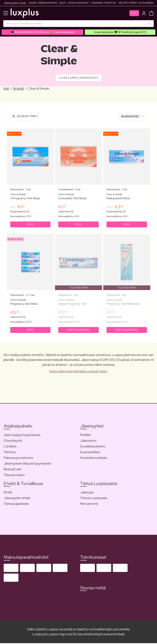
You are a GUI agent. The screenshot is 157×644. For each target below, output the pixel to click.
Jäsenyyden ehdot (17, 499)
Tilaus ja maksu (14, 476)
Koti (6, 89)
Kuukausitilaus (90, 453)
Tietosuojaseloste (16, 504)
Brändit (19, 89)
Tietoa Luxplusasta (94, 499)
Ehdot (8, 493)
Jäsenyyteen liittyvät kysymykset (27, 464)
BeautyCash (13, 470)
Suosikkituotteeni (93, 447)
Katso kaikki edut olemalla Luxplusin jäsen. (79, 372)
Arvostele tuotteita (94, 459)
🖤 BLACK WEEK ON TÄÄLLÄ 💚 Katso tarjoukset (42, 32)
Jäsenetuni (88, 441)
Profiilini (86, 436)
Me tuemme (89, 504)
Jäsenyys (87, 493)
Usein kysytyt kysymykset (22, 436)
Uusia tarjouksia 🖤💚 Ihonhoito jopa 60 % (120, 32)
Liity (134, 13)
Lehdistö (10, 447)
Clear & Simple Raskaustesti (78, 78)
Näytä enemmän (78, 331)
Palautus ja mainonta (18, 459)
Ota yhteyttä (13, 441)
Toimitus (10, 453)
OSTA (30, 225)
